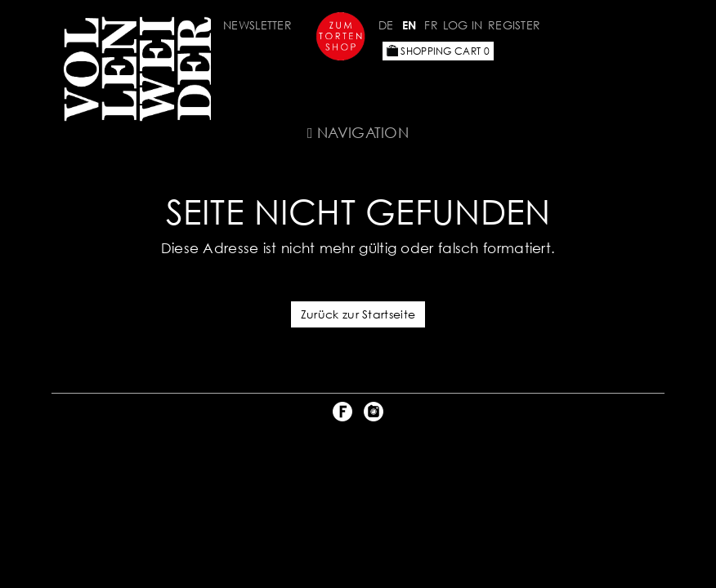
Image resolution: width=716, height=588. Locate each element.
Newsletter (257, 25)
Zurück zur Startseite (358, 314)
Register (514, 25)
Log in (463, 25)
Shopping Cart (438, 51)
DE (386, 25)
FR (431, 25)
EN (409, 25)
